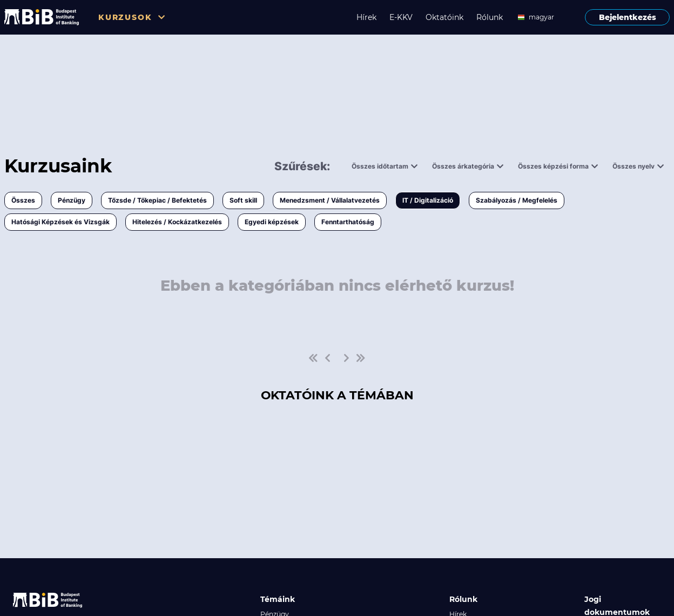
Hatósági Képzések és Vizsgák (60, 222)
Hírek (366, 17)
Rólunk (490, 17)
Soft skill (243, 200)
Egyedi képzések (272, 222)
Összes (23, 200)
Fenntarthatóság (348, 222)
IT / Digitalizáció (428, 200)
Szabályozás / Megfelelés (517, 200)
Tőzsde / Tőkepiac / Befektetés (157, 200)
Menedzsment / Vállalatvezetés (330, 200)
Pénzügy (72, 200)
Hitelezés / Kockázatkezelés (177, 222)
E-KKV (401, 17)
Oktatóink (444, 17)
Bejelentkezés (628, 17)
